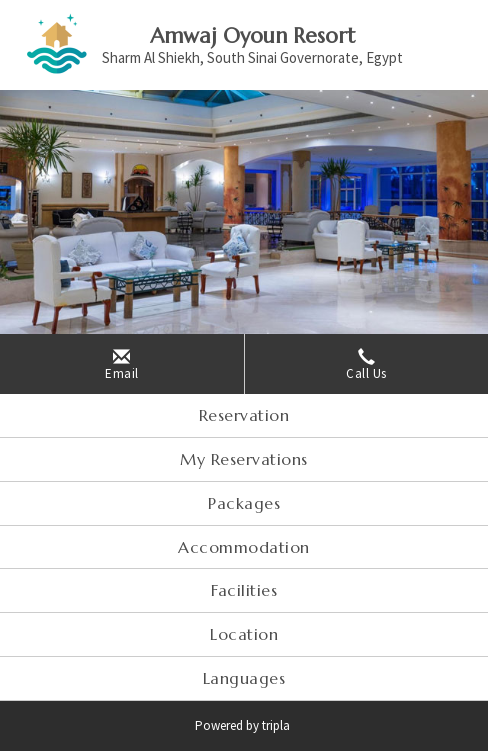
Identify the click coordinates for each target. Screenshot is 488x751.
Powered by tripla (244, 725)
